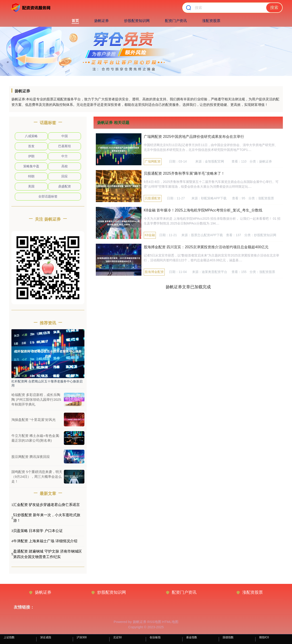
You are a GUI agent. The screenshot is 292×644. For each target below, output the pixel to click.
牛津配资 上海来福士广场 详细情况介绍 (45, 541)
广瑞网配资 (153, 161)
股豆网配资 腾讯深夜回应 (31, 457)
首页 (75, 21)
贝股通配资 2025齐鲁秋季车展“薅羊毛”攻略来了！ (184, 173)
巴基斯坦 (65, 146)
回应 (65, 176)
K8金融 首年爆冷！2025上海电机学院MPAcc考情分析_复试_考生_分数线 (203, 210)
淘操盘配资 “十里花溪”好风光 (34, 420)
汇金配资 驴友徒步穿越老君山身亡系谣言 (47, 505)
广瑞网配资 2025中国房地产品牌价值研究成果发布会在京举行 (194, 137)
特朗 (31, 176)
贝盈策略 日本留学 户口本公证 (38, 531)
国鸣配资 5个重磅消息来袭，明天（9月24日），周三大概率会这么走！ (37, 477)
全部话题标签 (48, 196)
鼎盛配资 (65, 186)
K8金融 (150, 235)
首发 (31, 146)
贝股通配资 (153, 198)
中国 (65, 136)
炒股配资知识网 (137, 21)
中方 (65, 156)
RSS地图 (154, 622)
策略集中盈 (31, 166)
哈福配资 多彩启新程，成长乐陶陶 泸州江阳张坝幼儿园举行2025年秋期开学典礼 (36, 399)
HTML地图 (170, 622)
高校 (65, 166)
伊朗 (31, 156)
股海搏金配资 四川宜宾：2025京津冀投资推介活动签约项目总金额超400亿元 (206, 247)
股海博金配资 (154, 272)
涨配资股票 (211, 21)
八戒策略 (31, 136)
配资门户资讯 (176, 21)
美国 (31, 186)
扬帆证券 (102, 21)
